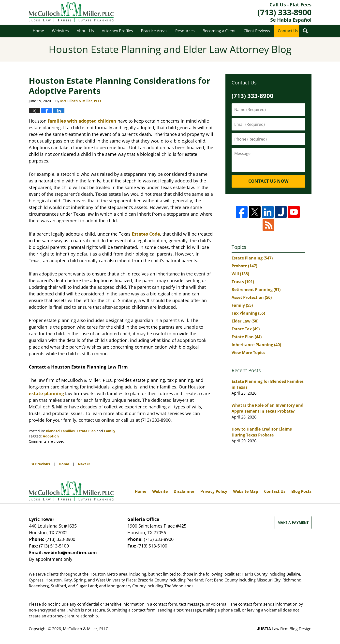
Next (84, 463)
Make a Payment (293, 523)
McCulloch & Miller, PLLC (86, 629)
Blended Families (60, 431)
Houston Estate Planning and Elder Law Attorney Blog (71, 12)
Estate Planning (252, 258)
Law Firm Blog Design (284, 629)
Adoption (51, 436)
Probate (244, 266)
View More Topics (248, 353)
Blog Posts (301, 491)
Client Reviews (257, 31)
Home (38, 31)
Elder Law (245, 321)
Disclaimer (184, 491)
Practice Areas (154, 31)
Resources (185, 31)
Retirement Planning (256, 290)
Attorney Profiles (117, 31)
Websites (60, 31)
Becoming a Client (219, 31)
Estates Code (146, 234)
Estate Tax (246, 329)
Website (160, 491)
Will (240, 274)
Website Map (246, 491)
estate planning (46, 393)
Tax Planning (248, 313)
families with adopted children (82, 121)
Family (110, 431)
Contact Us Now (268, 181)
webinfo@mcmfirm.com (70, 552)
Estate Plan (86, 431)
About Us (85, 31)
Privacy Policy (214, 491)
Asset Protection (252, 297)
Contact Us (288, 31)
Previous (41, 463)
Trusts (243, 282)
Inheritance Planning (256, 345)
